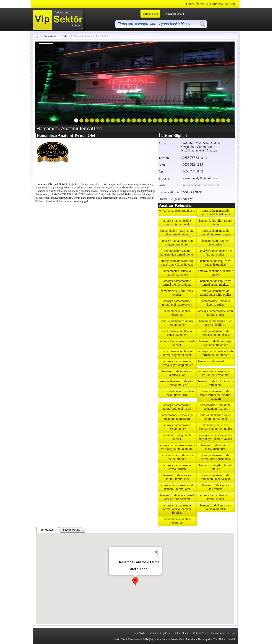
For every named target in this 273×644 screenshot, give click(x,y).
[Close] (156, 552)
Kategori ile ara (175, 14)
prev (48, 86)
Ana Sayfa (140, 633)
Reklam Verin (200, 633)
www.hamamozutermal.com (201, 185)
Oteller (65, 36)
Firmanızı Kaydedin (159, 633)
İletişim (230, 4)
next (222, 86)
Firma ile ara (150, 14)
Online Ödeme (195, 4)
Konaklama (50, 36)
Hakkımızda (215, 4)
